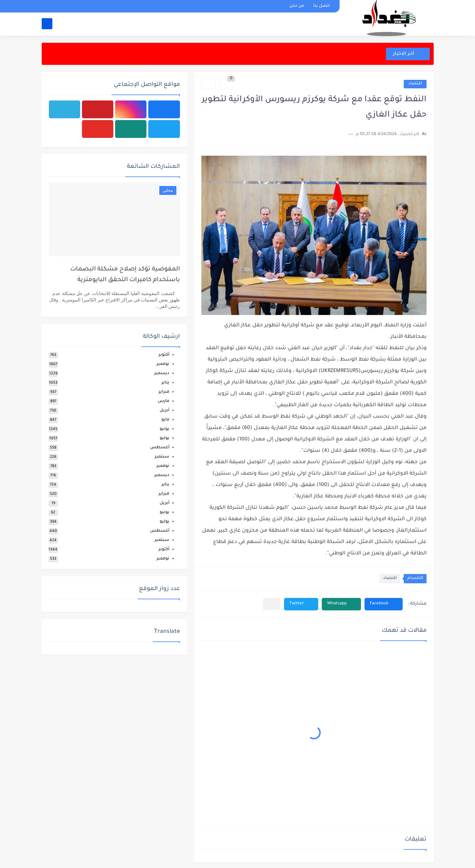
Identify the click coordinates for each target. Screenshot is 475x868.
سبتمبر (162, 457)
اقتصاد (415, 84)
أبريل (164, 411)
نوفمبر (163, 364)
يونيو (164, 429)
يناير (165, 383)
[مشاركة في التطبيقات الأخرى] (272, 604)
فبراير (164, 392)
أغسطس (160, 448)
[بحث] (47, 24)
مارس (164, 401)
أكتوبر (164, 355)
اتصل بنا (321, 6)
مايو (165, 420)
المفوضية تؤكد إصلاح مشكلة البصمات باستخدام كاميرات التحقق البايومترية (125, 275)
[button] (384, 604)
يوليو (164, 438)
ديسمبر (162, 374)
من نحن (297, 6)
